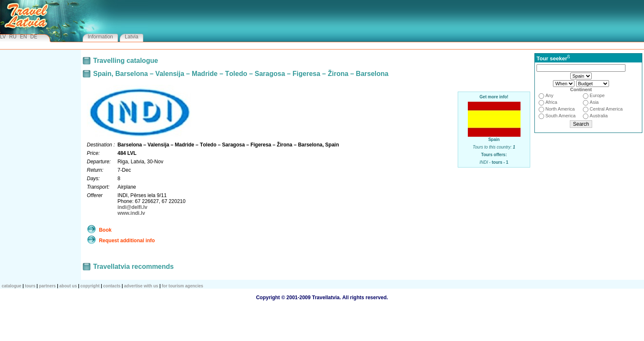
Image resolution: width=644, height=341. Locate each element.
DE (34, 37)
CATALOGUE (12, 286)
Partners (47, 286)
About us (68, 286)
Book (105, 230)
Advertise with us (141, 286)
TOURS (30, 286)
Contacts (112, 286)
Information (100, 37)
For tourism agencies (182, 286)
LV (3, 37)
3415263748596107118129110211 (564, 84)
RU (13, 37)
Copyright (90, 286)
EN (23, 37)
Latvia (131, 37)
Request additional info (127, 241)
